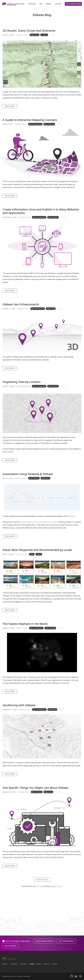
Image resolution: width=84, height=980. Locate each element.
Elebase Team (22, 35)
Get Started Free (73, 4)
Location (44, 35)
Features (20, 4)
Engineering (35, 35)
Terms (55, 964)
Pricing (32, 4)
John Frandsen (23, 386)
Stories (39, 554)
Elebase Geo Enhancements (21, 304)
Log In (58, 4)
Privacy (47, 964)
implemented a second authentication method (39, 522)
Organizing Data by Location (22, 382)
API (41, 4)
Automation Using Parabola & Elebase (28, 474)
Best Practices (49, 124)
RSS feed (39, 886)
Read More (10, 106)
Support (14, 964)
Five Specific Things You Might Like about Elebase (35, 788)
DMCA (39, 964)
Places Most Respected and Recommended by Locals (37, 550)
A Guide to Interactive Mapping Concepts (30, 120)
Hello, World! (10, 946)
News (32, 554)
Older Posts (42, 880)
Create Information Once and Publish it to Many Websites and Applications (41, 211)
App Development (35, 124)
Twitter (59, 886)
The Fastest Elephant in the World (25, 624)
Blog (32, 964)
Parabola (72, 516)
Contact (24, 964)
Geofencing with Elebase (19, 705)
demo (49, 4)
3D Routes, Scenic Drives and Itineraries (29, 31)
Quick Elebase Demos (45, 941)
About (5, 964)
